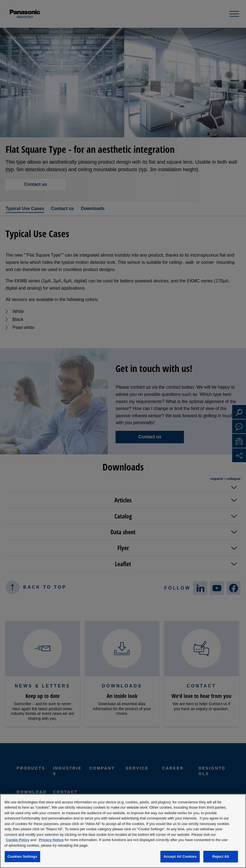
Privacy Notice (51, 840)
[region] (123, 831)
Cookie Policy (18, 840)
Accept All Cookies (180, 856)
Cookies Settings (22, 856)
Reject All (221, 856)
